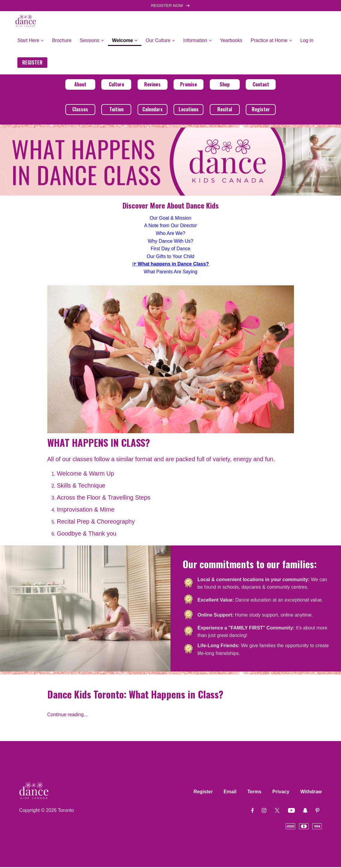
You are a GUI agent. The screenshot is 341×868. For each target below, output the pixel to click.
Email (230, 793)
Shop (225, 85)
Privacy (281, 793)
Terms (254, 793)
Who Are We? (170, 234)
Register (261, 110)
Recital (225, 110)
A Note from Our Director (170, 226)
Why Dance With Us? (170, 242)
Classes (80, 110)
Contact (261, 85)
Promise (188, 85)
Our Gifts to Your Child (170, 257)
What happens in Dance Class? (173, 265)
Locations (189, 110)
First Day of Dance (170, 249)
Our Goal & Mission (171, 219)
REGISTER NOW (170, 6)
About (80, 85)
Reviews (152, 85)
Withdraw (311, 793)
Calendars (153, 110)
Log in (307, 41)
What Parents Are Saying (171, 272)
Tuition (116, 110)
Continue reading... (68, 715)
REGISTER (32, 63)
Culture (116, 85)
